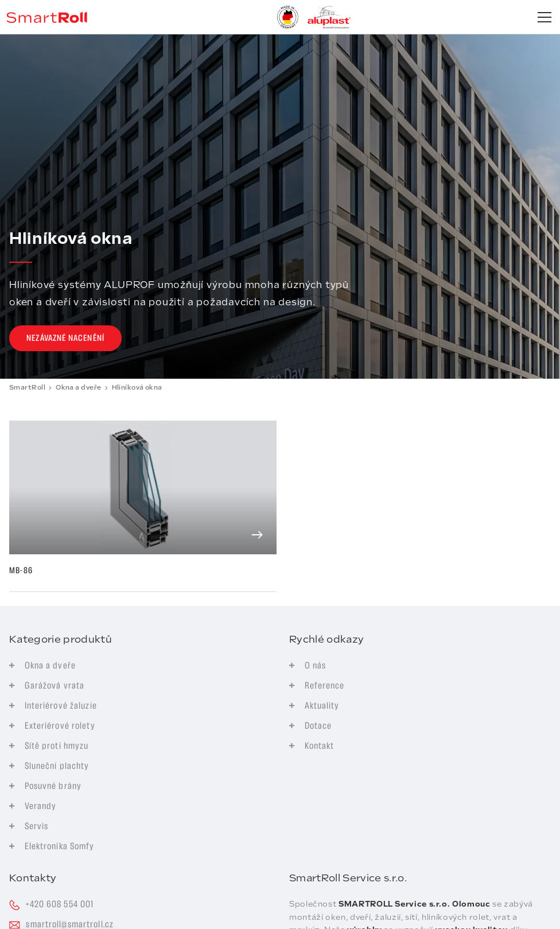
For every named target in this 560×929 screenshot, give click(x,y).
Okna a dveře (78, 388)
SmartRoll (27, 388)
